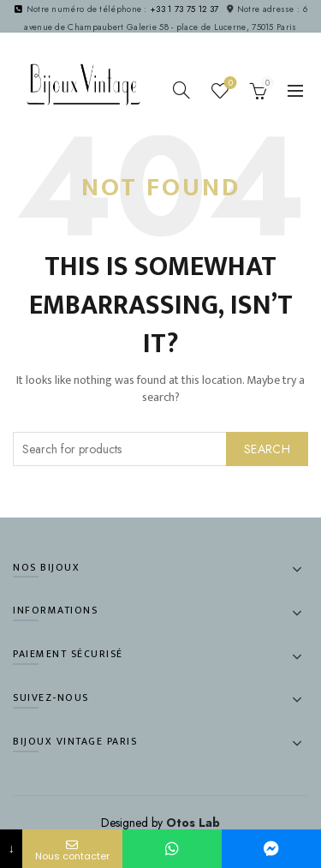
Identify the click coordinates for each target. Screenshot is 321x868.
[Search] (181, 90)
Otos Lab (193, 823)
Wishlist (229, 84)
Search (267, 449)
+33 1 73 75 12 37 (184, 9)
